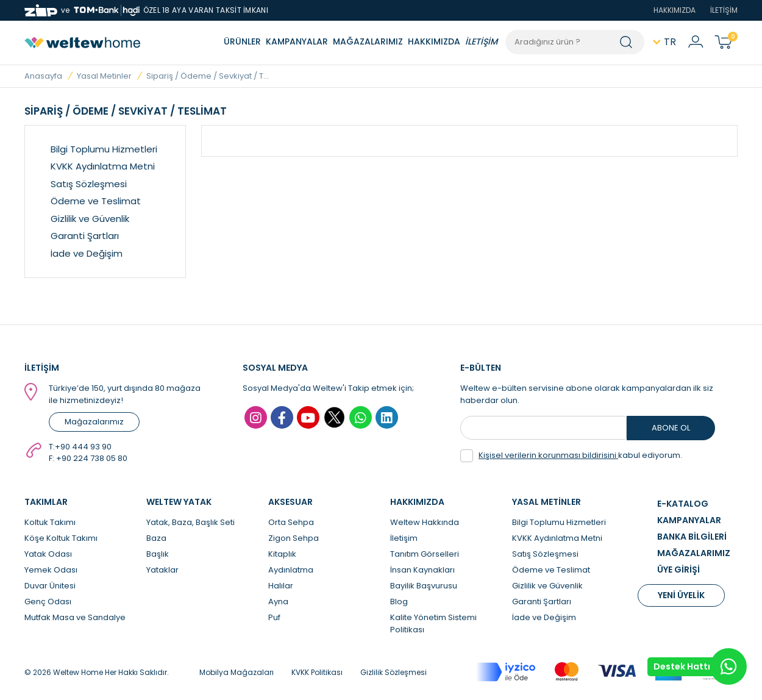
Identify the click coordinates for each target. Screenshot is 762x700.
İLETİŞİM (724, 10)
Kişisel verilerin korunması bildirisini (548, 455)
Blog (399, 602)
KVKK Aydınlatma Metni (103, 166)
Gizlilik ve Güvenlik (90, 219)
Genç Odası (48, 602)
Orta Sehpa (291, 522)
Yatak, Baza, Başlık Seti (190, 522)
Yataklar (162, 570)
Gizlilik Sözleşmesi (393, 672)
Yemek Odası (51, 570)
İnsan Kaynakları (422, 570)
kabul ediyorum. (571, 455)
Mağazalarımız (94, 422)
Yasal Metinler (104, 76)
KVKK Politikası (317, 672)
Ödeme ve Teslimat (96, 201)
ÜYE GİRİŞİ (678, 570)
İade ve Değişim (87, 253)
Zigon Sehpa (294, 538)
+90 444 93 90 (83, 447)
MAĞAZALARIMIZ (368, 41)
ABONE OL (671, 428)
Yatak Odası (48, 554)
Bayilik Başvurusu (424, 586)
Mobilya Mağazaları (237, 672)
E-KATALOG (683, 504)
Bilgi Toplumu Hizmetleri (104, 149)
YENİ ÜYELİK (681, 595)
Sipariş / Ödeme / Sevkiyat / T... (208, 76)
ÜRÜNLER (242, 41)
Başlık (158, 554)
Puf (274, 617)
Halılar (281, 586)
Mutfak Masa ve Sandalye (75, 617)
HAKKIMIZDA (675, 10)
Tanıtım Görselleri (425, 554)
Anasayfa (43, 76)
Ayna (278, 602)
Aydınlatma (291, 570)
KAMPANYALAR (297, 41)
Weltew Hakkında (425, 522)
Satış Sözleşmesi (89, 184)
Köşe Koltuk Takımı (61, 538)
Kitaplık (282, 554)
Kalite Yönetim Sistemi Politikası (433, 623)
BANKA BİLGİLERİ (692, 537)
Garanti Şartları (85, 236)
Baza (156, 538)
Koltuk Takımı (50, 522)
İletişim (404, 538)
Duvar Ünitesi (50, 586)
